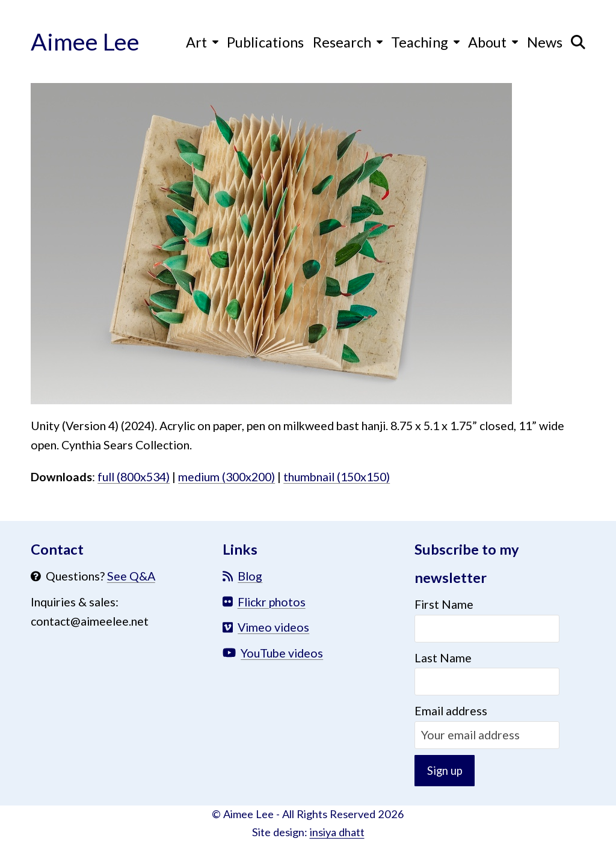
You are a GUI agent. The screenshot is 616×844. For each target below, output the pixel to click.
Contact (57, 549)
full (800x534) (134, 477)
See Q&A (131, 576)
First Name (444, 604)
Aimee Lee (85, 41)
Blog (250, 576)
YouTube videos (282, 653)
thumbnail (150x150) (337, 477)
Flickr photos (272, 602)
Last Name (443, 658)
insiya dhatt (337, 834)
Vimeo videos (273, 627)
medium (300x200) (226, 477)
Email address (451, 711)
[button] (578, 42)
